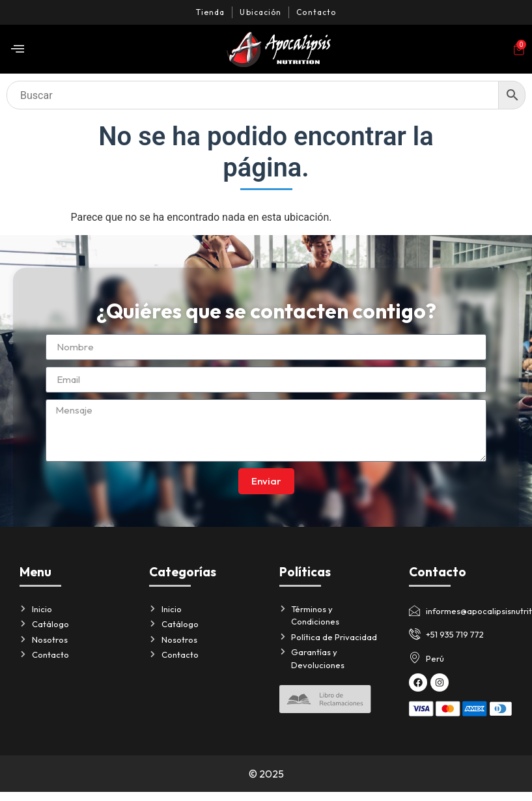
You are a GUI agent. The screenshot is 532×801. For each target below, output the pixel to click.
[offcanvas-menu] (18, 49)
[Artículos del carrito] (519, 49)
